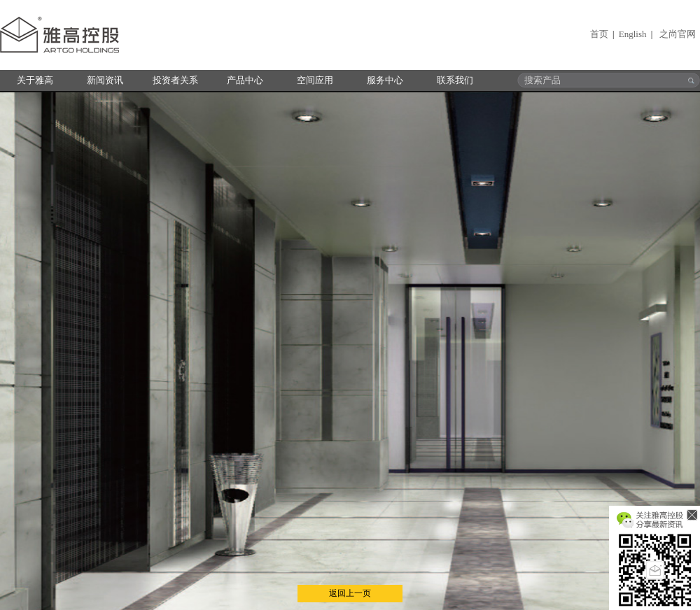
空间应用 (315, 80)
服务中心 (385, 80)
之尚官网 (678, 34)
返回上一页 (350, 593)
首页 (599, 34)
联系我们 (455, 80)
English (633, 34)
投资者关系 (175, 80)
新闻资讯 (105, 80)
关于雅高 (35, 80)
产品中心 (245, 80)
